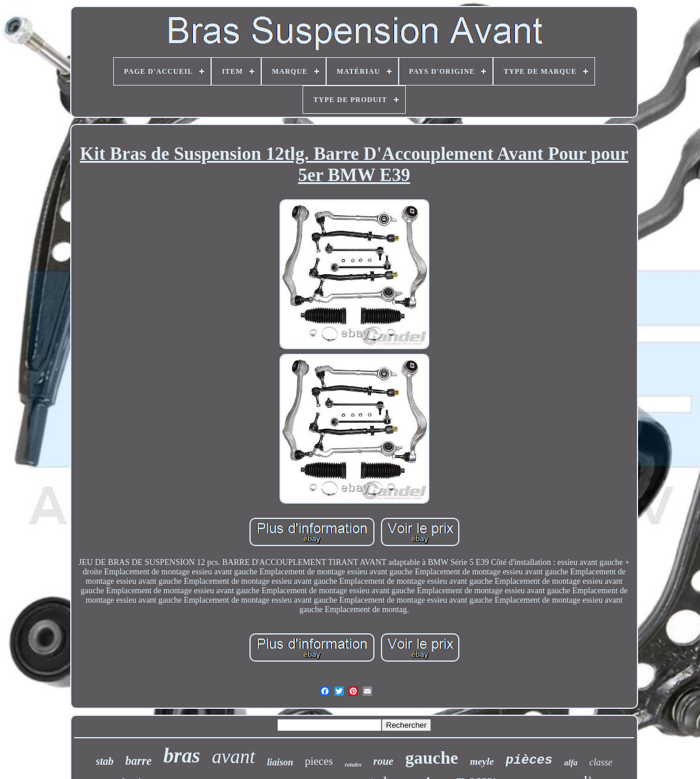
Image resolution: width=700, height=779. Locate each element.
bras (182, 756)
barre (139, 761)
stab (105, 761)
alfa (571, 763)
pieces (319, 761)
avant (233, 757)
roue (383, 761)
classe (601, 762)
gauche (432, 757)
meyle (482, 762)
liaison (280, 762)
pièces (529, 760)
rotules (353, 765)
